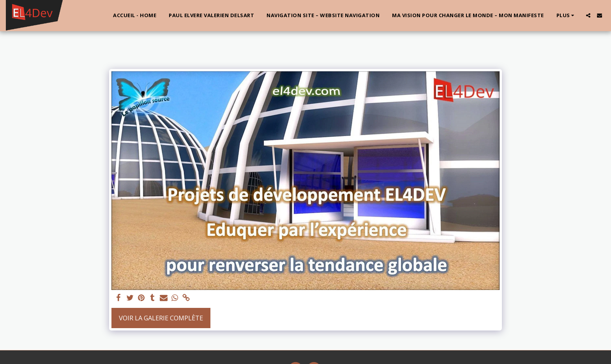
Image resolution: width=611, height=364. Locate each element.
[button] (588, 15)
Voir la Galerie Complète (161, 318)
